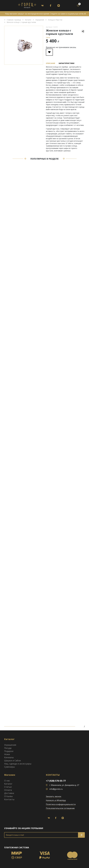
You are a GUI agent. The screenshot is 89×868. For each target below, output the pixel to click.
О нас (7, 781)
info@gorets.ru (56, 789)
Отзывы (8, 796)
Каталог (8, 784)
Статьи (8, 787)
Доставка (9, 793)
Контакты (9, 799)
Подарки (9, 751)
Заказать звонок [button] (54, 796)
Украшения (10, 745)
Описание (51, 63)
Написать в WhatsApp (56, 800)
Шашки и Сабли (12, 761)
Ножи (7, 754)
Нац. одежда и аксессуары (18, 764)
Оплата (8, 790)
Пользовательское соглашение (60, 808)
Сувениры (10, 767)
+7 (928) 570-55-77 (56, 781)
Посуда (8, 748)
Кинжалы (9, 757)
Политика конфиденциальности (61, 804)
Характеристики (66, 63)
